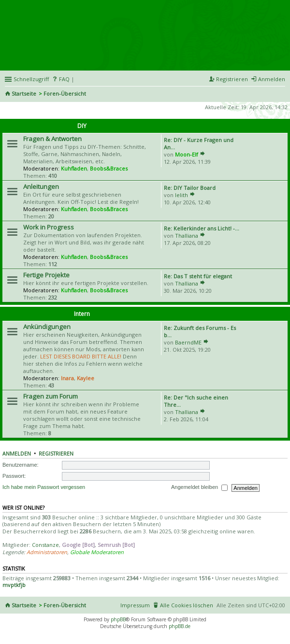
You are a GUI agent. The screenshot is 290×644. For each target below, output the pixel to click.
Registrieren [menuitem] (232, 79)
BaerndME (188, 342)
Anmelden (17, 454)
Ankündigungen (47, 327)
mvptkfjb (14, 585)
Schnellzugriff (31, 79)
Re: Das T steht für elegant (198, 276)
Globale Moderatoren (97, 552)
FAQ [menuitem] (64, 79)
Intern (82, 314)
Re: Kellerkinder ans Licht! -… (202, 228)
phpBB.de (180, 626)
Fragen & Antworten (52, 139)
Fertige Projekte (46, 275)
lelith (181, 195)
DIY (82, 126)
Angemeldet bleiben (199, 488)
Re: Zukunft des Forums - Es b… (200, 331)
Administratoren (47, 552)
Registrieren (56, 454)
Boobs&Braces (109, 168)
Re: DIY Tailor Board (190, 188)
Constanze (45, 545)
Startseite (24, 93)
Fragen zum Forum (51, 396)
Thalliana (187, 236)
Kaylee (86, 378)
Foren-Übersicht (65, 93)
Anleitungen (41, 186)
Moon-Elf (187, 154)
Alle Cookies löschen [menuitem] (187, 605)
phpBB (118, 619)
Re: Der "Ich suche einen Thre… (196, 401)
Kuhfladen (74, 168)
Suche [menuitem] (281, 94)
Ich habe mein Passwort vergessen (44, 487)
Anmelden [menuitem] (272, 79)
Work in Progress (49, 227)
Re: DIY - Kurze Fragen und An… (199, 143)
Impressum (135, 605)
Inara (67, 378)
